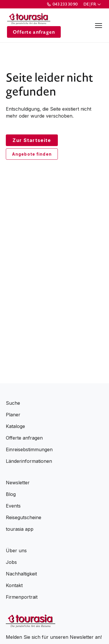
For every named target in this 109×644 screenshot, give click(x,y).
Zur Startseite (32, 140)
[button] (93, 4)
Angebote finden (32, 154)
